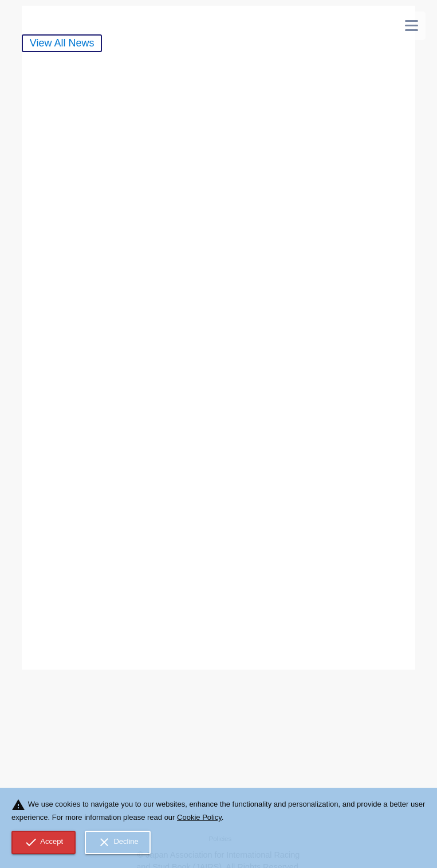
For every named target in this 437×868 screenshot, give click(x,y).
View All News (62, 43)
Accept (44, 842)
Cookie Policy (199, 817)
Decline (118, 842)
